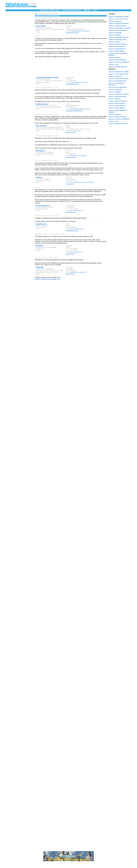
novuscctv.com (70, 254)
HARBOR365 (40, 267)
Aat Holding (39, 246)
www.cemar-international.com (75, 111)
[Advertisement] (19, 41)
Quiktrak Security (41, 224)
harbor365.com (70, 274)
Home (36, 14)
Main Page (87, 10)
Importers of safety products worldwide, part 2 (48, 279)
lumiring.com (70, 184)
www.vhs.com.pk (71, 132)
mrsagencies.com (71, 157)
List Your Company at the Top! (72, 10)
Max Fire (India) (41, 26)
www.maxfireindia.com (72, 33)
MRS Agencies (40, 151)
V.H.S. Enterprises (41, 126)
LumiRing (39, 177)
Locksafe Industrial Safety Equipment (47, 77)
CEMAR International (42, 104)
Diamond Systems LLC (43, 206)
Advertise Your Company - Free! (49, 10)
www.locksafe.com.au (72, 84)
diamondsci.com (71, 212)
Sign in (95, 10)
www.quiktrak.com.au (72, 231)
